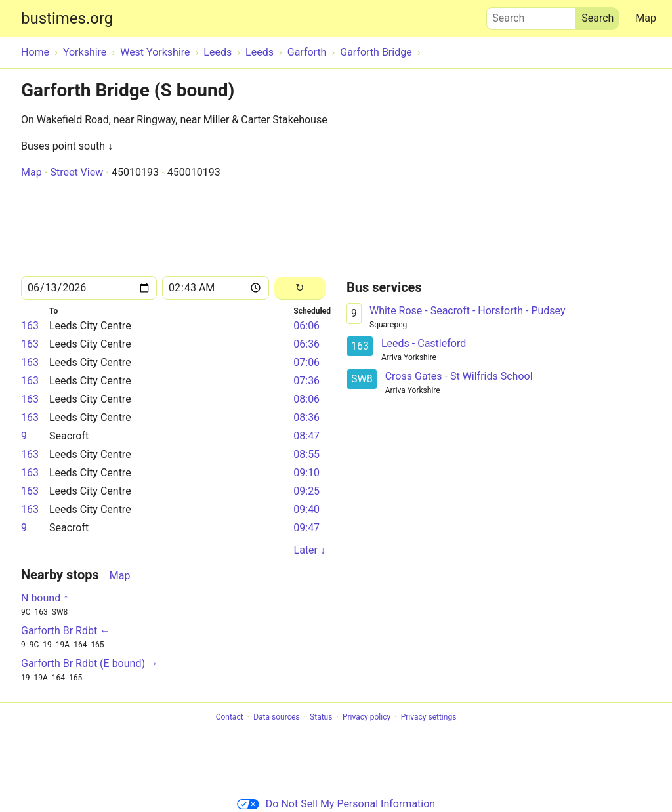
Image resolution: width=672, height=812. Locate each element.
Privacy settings (429, 717)
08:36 (306, 417)
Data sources (276, 717)
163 (30, 326)
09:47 (306, 528)
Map (646, 18)
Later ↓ (310, 550)
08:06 (306, 399)
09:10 (306, 473)
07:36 (306, 381)
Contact (230, 717)
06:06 (306, 326)
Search (531, 15)
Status (321, 717)
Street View (76, 172)
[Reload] (300, 288)
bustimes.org (67, 18)
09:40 (306, 509)
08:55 (306, 454)
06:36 (306, 344)
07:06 (306, 362)
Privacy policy (367, 717)
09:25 (306, 491)
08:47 (306, 436)
